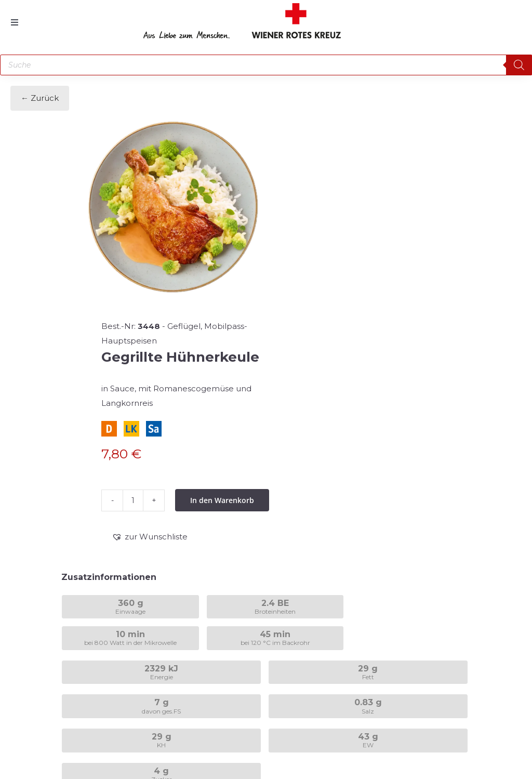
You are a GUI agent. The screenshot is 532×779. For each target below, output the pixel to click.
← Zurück (40, 98)
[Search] (519, 65)
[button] (150, 537)
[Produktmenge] (133, 500)
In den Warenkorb (222, 500)
